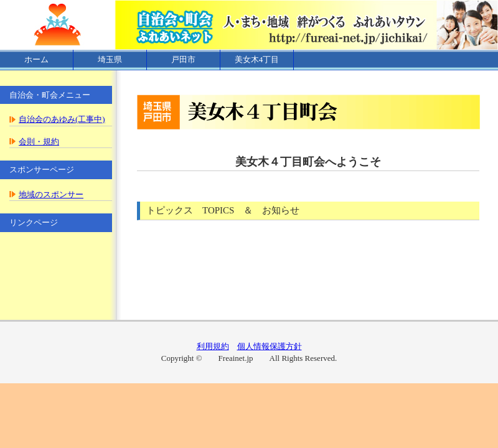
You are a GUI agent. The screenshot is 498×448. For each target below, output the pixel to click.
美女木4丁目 (257, 59)
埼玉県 (110, 59)
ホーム (36, 59)
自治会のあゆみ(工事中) (62, 119)
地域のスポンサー (51, 194)
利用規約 (213, 346)
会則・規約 (39, 142)
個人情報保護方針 (270, 346)
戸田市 (183, 59)
